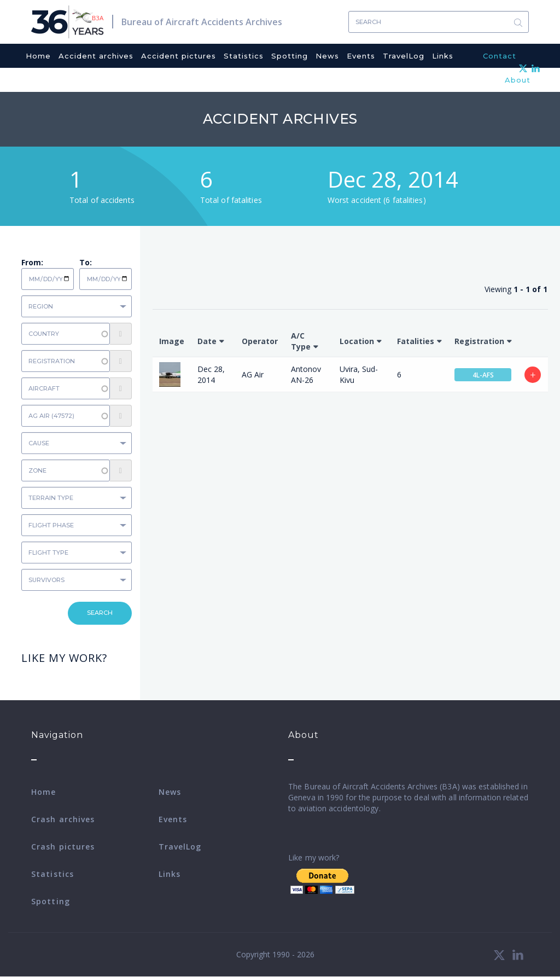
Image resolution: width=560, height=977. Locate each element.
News (327, 56)
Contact (500, 56)
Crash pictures (63, 847)
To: (86, 262)
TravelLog (404, 56)
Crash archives (63, 819)
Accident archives (96, 56)
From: (32, 262)
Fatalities (416, 341)
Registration (479, 341)
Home (38, 56)
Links (443, 56)
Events (361, 56)
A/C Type (301, 341)
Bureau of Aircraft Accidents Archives (202, 22)
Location (357, 341)
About (518, 80)
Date (207, 341)
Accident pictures (179, 56)
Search (518, 22)
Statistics (244, 56)
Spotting (290, 56)
